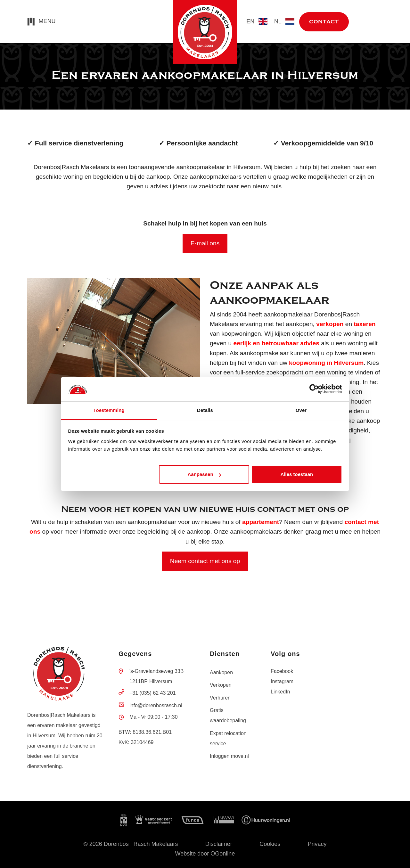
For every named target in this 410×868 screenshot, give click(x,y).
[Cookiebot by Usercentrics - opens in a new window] (314, 389)
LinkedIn (280, 692)
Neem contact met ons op (205, 561)
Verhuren (220, 698)
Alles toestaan (297, 474)
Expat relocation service (228, 738)
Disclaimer (219, 844)
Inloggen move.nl (229, 756)
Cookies (270, 844)
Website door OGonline (205, 854)
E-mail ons (205, 243)
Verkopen (221, 685)
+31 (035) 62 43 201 (153, 693)
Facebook (282, 671)
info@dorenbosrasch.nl (156, 705)
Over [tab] (301, 410)
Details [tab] (205, 410)
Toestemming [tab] (109, 410)
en (257, 22)
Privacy (317, 844)
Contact (324, 22)
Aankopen (221, 672)
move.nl (368, 22)
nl (284, 22)
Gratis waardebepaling (228, 715)
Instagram (282, 681)
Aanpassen (204, 474)
